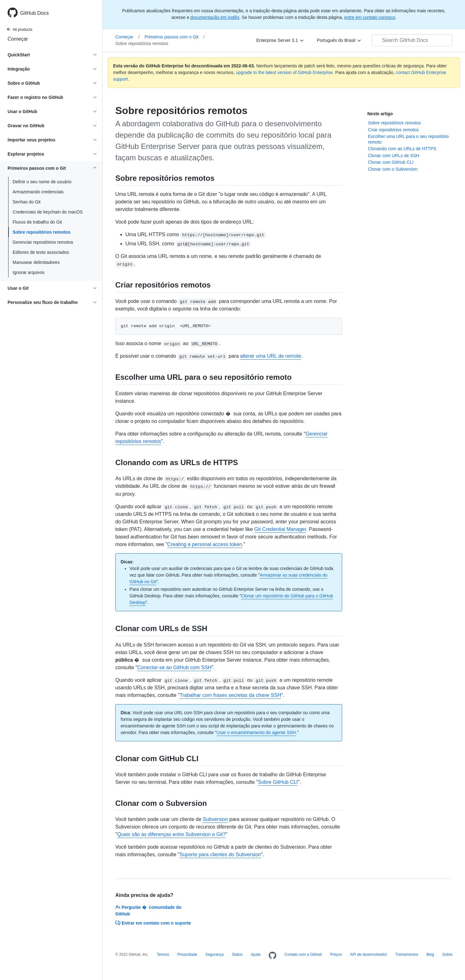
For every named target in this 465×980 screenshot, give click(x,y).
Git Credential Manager (280, 529)
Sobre (447, 954)
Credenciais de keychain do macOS (48, 212)
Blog (430, 954)
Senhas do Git (27, 202)
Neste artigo (380, 114)
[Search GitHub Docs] (412, 40)
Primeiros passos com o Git (175, 37)
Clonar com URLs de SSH (394, 156)
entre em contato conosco (370, 17)
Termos (163, 954)
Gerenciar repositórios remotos (43, 242)
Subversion (215, 819)
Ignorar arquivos (29, 272)
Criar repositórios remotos (393, 130)
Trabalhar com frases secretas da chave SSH (230, 695)
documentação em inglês (215, 17)
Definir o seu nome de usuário (42, 182)
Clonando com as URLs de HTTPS (402, 149)
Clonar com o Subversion (393, 169)
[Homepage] (273, 956)
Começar (18, 39)
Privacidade (187, 954)
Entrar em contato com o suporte (153, 923)
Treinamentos (407, 954)
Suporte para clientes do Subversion (220, 855)
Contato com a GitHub (303, 954)
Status (237, 954)
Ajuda (256, 954)
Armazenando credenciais (38, 192)
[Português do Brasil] (339, 40)
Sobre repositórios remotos (42, 232)
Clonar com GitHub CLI (391, 162)
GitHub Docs (34, 13)
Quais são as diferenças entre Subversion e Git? (171, 834)
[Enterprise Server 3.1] (280, 40)
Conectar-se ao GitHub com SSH (175, 667)
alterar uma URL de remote (270, 356)
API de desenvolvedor (368, 954)
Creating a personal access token (205, 544)
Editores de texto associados (41, 252)
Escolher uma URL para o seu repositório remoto (408, 139)
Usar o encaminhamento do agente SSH (256, 732)
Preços (336, 954)
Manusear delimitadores (36, 262)
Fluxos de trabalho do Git (37, 222)
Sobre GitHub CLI (278, 782)
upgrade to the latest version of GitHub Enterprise (284, 72)
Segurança (215, 954)
